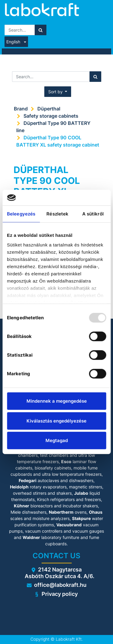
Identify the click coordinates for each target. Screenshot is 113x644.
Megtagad (57, 440)
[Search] (41, 30)
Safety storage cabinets (51, 116)
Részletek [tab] (57, 214)
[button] (58, 92)
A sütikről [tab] (93, 214)
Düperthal (49, 109)
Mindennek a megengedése (57, 401)
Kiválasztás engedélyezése (56, 421)
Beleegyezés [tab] (21, 214)
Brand (21, 109)
